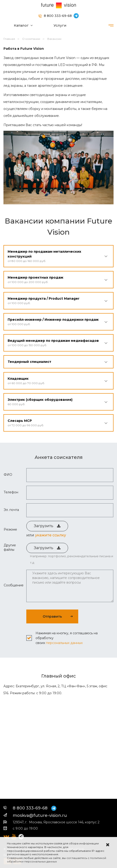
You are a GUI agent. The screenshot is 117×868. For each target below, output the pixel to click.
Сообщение (14, 585)
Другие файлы (10, 547)
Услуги (60, 25)
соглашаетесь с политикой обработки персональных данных (57, 860)
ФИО (8, 475)
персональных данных (64, 643)
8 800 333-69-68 (58, 16)
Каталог (21, 25)
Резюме (10, 529)
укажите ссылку (51, 535)
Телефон (11, 492)
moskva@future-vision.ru (40, 815)
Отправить (52, 616)
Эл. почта (11, 510)
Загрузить (47, 526)
